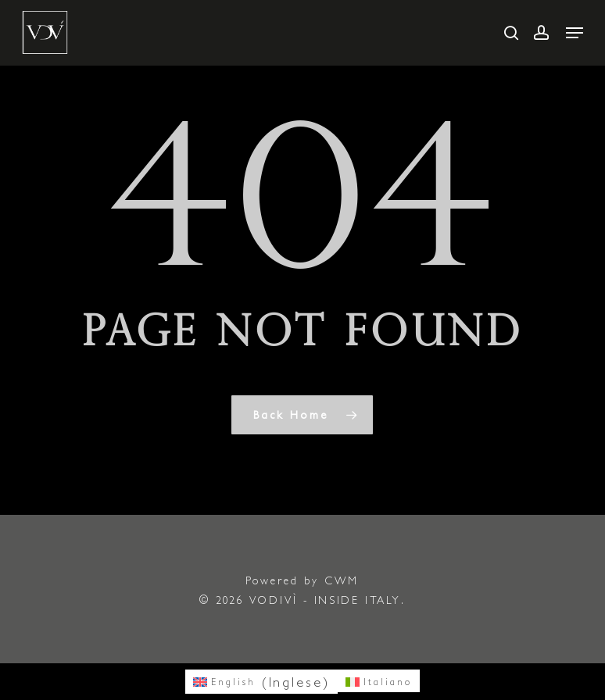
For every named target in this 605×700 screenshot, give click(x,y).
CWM (342, 580)
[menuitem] (261, 682)
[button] (575, 33)
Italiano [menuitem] (388, 682)
